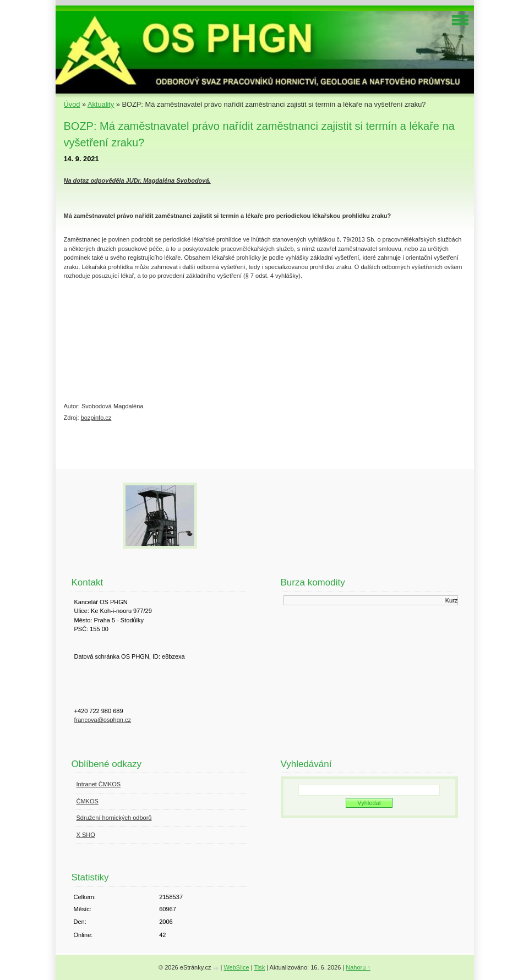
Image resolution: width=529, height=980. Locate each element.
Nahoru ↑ (358, 967)
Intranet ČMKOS (99, 784)
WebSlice (236, 967)
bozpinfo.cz (96, 418)
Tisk (259, 967)
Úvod (72, 104)
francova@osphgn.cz (103, 720)
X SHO (86, 835)
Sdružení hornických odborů (114, 818)
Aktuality (101, 104)
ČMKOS (88, 801)
